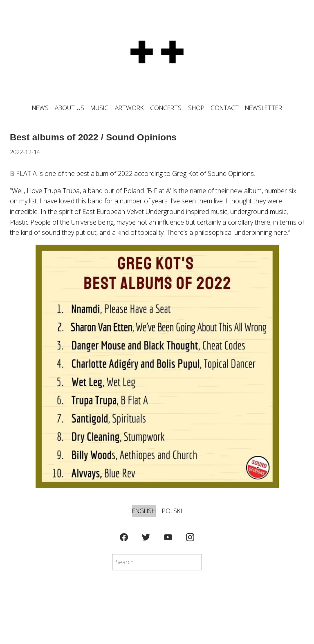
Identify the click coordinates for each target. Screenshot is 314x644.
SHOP (196, 108)
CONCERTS (166, 108)
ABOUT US (70, 108)
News (40, 108)
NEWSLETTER (264, 108)
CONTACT (225, 108)
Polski (172, 511)
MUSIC (99, 108)
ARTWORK (129, 108)
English (144, 511)
